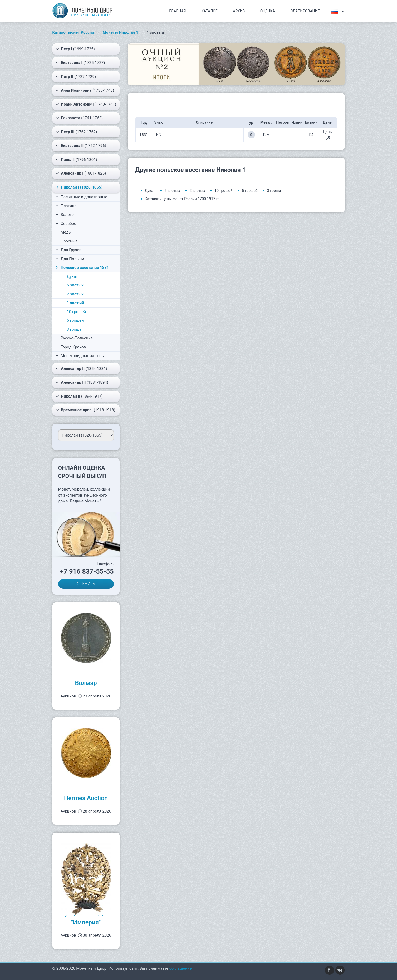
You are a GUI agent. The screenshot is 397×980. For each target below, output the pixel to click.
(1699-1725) (75, 49)
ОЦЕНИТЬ (86, 584)
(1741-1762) (79, 118)
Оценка (268, 11)
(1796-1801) (76, 160)
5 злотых (75, 285)
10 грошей (77, 312)
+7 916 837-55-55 (87, 571)
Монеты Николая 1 (121, 32)
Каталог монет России (73, 32)
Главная (177, 11)
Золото (65, 215)
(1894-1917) (79, 396)
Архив (239, 11)
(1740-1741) (86, 104)
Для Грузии (69, 250)
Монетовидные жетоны (80, 356)
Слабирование (305, 11)
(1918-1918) (85, 410)
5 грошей (75, 320)
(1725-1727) (80, 63)
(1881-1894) (82, 382)
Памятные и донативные (82, 197)
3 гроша (74, 329)
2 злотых (75, 294)
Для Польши (70, 259)
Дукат (72, 276)
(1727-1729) (76, 77)
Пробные (67, 241)
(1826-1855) (79, 187)
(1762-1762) (76, 132)
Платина (66, 206)
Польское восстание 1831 (82, 268)
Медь (63, 232)
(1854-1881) (81, 369)
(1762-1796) (81, 146)
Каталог (209, 11)
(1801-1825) (81, 173)
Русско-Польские (74, 338)
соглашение (181, 968)
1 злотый (75, 303)
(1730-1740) (85, 90)
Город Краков (71, 347)
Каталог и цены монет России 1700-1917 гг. (183, 199)
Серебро (66, 224)
